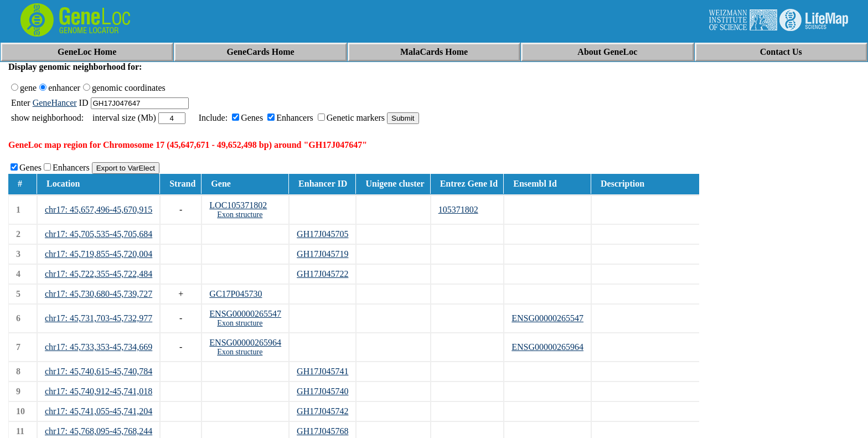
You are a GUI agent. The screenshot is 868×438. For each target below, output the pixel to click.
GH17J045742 (322, 411)
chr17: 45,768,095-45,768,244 (99, 431)
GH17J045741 (322, 371)
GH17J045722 (322, 274)
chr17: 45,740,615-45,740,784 (99, 371)
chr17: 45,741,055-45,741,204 (99, 411)
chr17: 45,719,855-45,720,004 (99, 254)
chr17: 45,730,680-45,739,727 (99, 294)
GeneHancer (55, 103)
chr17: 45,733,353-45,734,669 (99, 347)
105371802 (458, 210)
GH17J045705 (322, 234)
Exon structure (240, 215)
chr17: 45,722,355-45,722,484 (99, 274)
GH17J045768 (322, 431)
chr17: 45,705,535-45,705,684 (99, 234)
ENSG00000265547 (245, 314)
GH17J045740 (322, 391)
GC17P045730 (236, 294)
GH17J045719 (322, 254)
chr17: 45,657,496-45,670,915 (99, 210)
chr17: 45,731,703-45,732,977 (99, 318)
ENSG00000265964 (245, 342)
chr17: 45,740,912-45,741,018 (99, 391)
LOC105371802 (238, 205)
